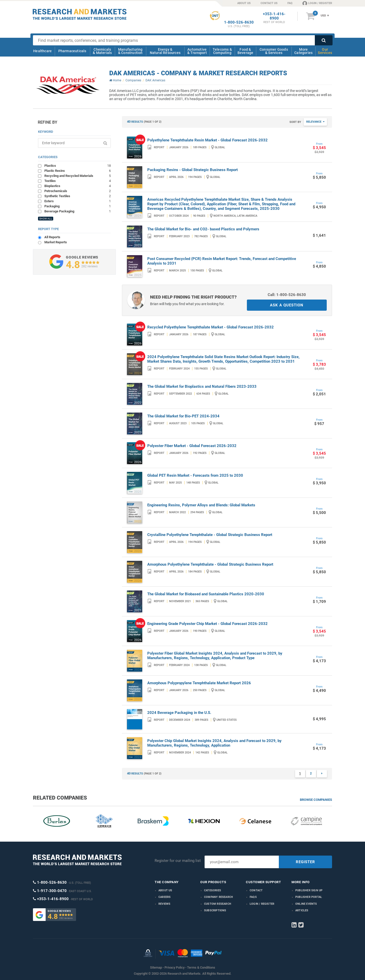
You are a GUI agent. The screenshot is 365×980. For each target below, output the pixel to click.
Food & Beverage (245, 51)
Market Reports (56, 242)
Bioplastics (78, 186)
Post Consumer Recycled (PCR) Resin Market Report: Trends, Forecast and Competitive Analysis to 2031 (222, 261)
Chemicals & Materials (102, 51)
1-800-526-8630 (239, 22)
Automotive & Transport (197, 51)
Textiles (78, 181)
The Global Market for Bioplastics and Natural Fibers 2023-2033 (202, 386)
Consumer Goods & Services (274, 51)
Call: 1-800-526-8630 (287, 295)
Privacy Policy (175, 967)
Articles (302, 910)
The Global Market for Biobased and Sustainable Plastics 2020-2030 (206, 594)
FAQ (290, 3)
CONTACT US (269, 3)
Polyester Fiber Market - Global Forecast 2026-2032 (192, 446)
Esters (78, 201)
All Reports (52, 237)
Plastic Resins (78, 171)
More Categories (303, 51)
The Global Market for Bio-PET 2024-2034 (183, 416)
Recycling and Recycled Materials (78, 176)
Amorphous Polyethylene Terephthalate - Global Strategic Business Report (210, 564)
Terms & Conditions (201, 967)
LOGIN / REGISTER (317, 3)
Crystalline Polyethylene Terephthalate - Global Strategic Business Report (210, 535)
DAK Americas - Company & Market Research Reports (198, 73)
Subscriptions (215, 910)
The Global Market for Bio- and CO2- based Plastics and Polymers (203, 229)
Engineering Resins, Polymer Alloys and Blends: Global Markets (201, 505)
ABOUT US (244, 3)
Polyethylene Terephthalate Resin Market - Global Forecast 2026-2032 (207, 140)
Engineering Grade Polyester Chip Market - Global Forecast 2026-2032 (207, 624)
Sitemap (156, 967)
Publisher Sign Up (309, 890)
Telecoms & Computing (222, 51)
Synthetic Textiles (78, 196)
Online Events (306, 904)
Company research (218, 897)
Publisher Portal (309, 897)
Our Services (325, 51)
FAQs (253, 897)
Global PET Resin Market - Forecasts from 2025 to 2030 (195, 475)
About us (165, 890)
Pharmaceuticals (72, 51)
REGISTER (305, 862)
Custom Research (218, 904)
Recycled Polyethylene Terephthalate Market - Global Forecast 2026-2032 (211, 327)
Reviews (164, 904)
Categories (213, 890)
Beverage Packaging (78, 211)
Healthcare (42, 51)
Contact (256, 890)
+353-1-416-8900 (274, 16)
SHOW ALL (46, 219)
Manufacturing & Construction (130, 51)
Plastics (78, 165)
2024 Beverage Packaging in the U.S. (179, 713)
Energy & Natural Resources (165, 51)
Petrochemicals (78, 191)
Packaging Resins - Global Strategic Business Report (193, 170)
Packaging (78, 206)
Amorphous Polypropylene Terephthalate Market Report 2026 (199, 683)
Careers (165, 897)
